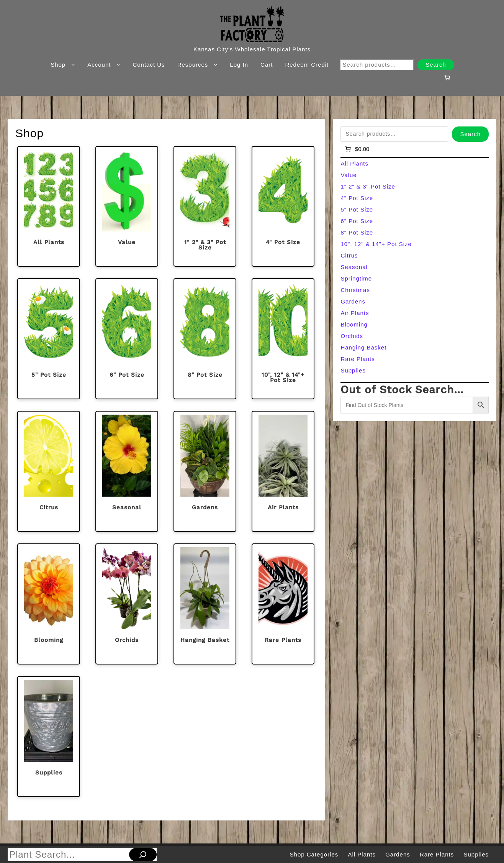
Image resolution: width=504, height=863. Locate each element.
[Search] (143, 855)
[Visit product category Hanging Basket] (205, 604)
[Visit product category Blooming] (49, 604)
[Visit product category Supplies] (49, 737)
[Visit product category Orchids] (127, 604)
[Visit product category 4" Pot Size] (283, 207)
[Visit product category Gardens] (205, 471)
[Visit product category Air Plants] (283, 471)
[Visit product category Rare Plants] (283, 604)
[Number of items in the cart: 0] (447, 77)
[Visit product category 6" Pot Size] (127, 339)
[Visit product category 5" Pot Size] (49, 339)
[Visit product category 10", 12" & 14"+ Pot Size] (283, 339)
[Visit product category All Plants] (49, 207)
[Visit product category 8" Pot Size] (205, 339)
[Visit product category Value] (127, 207)
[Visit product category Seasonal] (127, 471)
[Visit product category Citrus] (49, 471)
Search (436, 65)
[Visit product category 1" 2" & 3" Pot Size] (205, 207)
